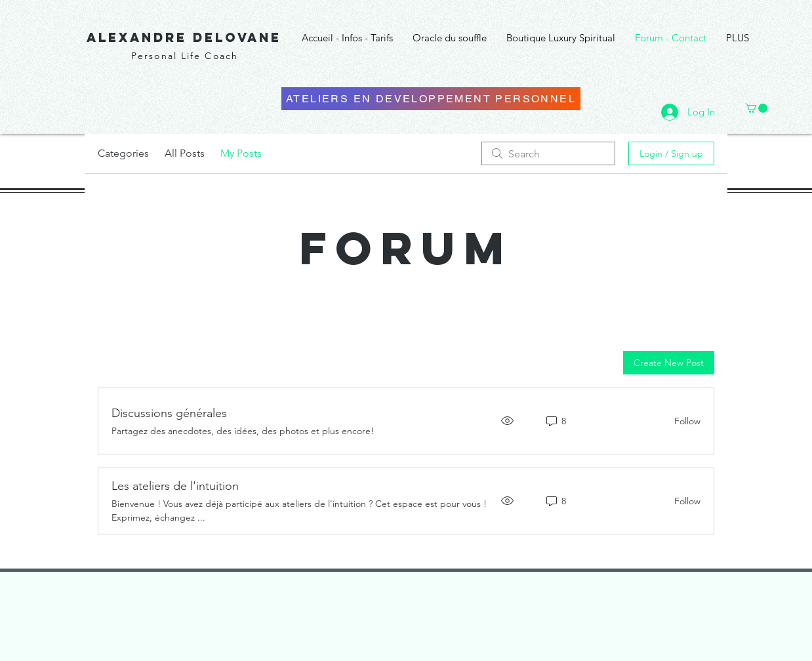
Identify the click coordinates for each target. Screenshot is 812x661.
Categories (123, 153)
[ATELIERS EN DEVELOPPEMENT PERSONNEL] (431, 99)
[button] (756, 108)
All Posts (185, 153)
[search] (548, 153)
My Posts (241, 153)
